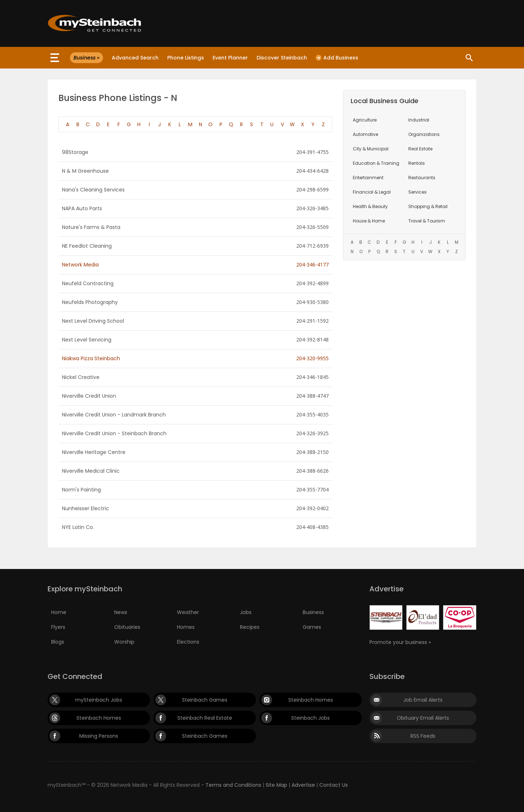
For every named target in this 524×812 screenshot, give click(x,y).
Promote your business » (400, 642)
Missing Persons (99, 736)
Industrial (419, 120)
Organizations (424, 134)
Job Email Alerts (423, 700)
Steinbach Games (205, 700)
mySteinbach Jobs (99, 700)
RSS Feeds (423, 736)
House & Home (369, 221)
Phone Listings (186, 58)
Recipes (250, 627)
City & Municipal (371, 149)
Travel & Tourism (427, 221)
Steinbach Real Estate (205, 718)
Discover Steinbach (282, 58)
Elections (188, 642)
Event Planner (230, 58)
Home (59, 612)
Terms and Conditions (233, 785)
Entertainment (368, 178)
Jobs (246, 612)
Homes (186, 627)
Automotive (365, 134)
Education (376, 163)
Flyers (58, 627)
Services (418, 192)
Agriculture (365, 120)
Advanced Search (135, 58)
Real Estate (420, 149)
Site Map (276, 785)
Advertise (303, 785)
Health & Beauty (370, 206)
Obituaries (127, 627)
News (121, 612)
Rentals (417, 163)
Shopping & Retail (428, 206)
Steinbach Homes (311, 700)
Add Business (337, 58)
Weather (188, 612)
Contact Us (334, 785)
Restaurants (422, 178)
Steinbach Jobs (310, 718)
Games (312, 627)
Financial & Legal (372, 192)
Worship (124, 642)
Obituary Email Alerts (423, 718)
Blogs (58, 642)
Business (313, 612)
